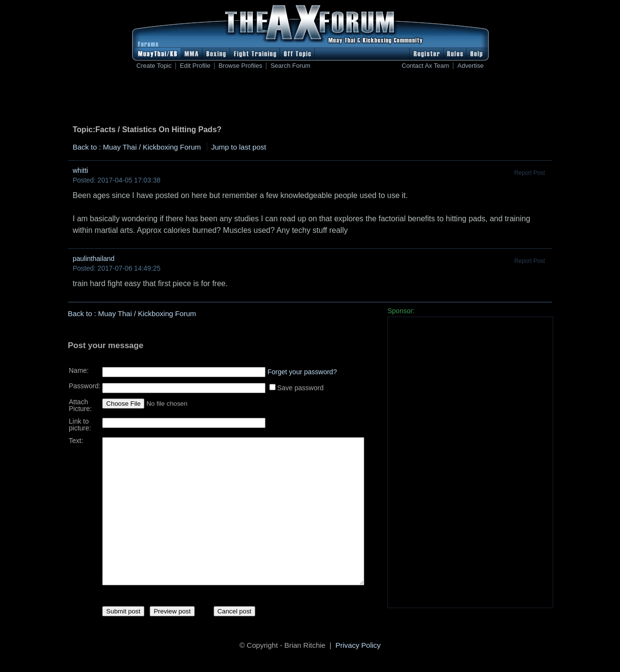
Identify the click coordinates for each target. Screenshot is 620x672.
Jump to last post (239, 147)
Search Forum (290, 66)
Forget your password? (302, 368)
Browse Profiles (240, 66)
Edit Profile (195, 66)
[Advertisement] (310, 99)
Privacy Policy (358, 647)
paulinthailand (93, 259)
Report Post (530, 173)
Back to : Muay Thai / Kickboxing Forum (137, 147)
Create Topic (154, 66)
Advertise (470, 66)
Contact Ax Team (425, 66)
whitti (80, 170)
